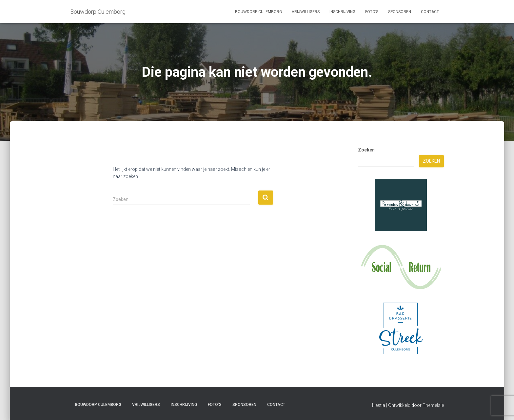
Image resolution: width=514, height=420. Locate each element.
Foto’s (372, 12)
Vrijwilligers (306, 12)
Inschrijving (342, 12)
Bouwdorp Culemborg (258, 12)
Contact (430, 12)
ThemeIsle (433, 405)
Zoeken (366, 150)
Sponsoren (400, 12)
